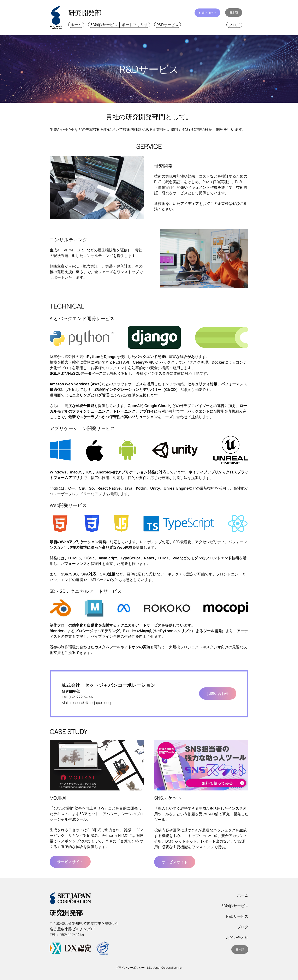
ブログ (234, 25)
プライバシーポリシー (130, 967)
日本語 (234, 13)
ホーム (76, 25)
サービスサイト (70, 862)
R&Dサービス (168, 25)
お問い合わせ (207, 13)
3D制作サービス (104, 25)
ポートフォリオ (135, 25)
